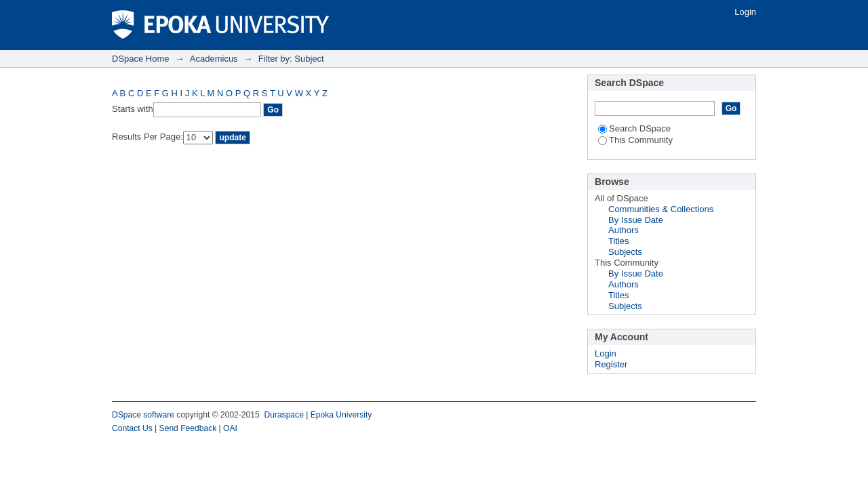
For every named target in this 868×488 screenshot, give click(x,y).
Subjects (625, 252)
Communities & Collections (661, 209)
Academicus (214, 59)
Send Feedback (188, 428)
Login (745, 12)
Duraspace (283, 415)
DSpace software (143, 415)
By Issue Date (636, 220)
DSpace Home (141, 59)
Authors (624, 230)
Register (611, 364)
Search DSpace (634, 128)
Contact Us (132, 428)
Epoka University (341, 415)
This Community (635, 140)
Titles (619, 241)
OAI (230, 428)
